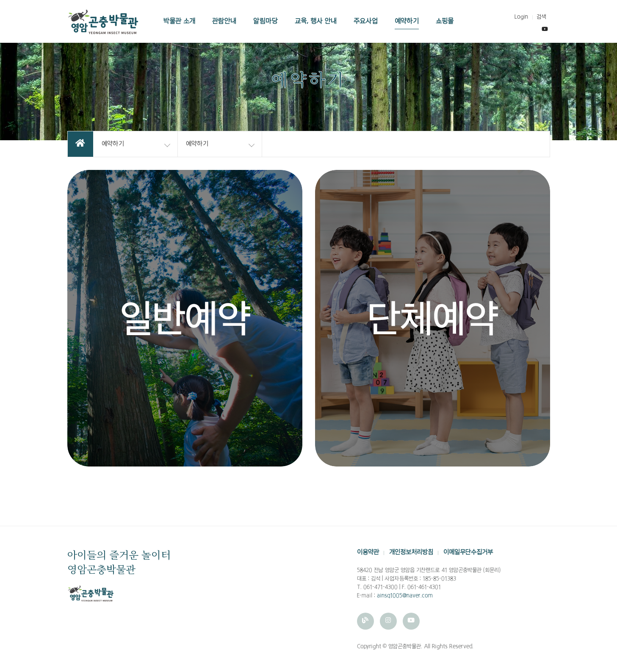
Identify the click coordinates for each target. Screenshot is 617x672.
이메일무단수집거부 (468, 552)
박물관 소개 (179, 21)
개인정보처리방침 (411, 552)
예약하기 (407, 21)
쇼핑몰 (445, 21)
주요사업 (366, 21)
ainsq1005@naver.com (405, 596)
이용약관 (368, 552)
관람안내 (224, 21)
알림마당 (266, 21)
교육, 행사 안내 (316, 21)
